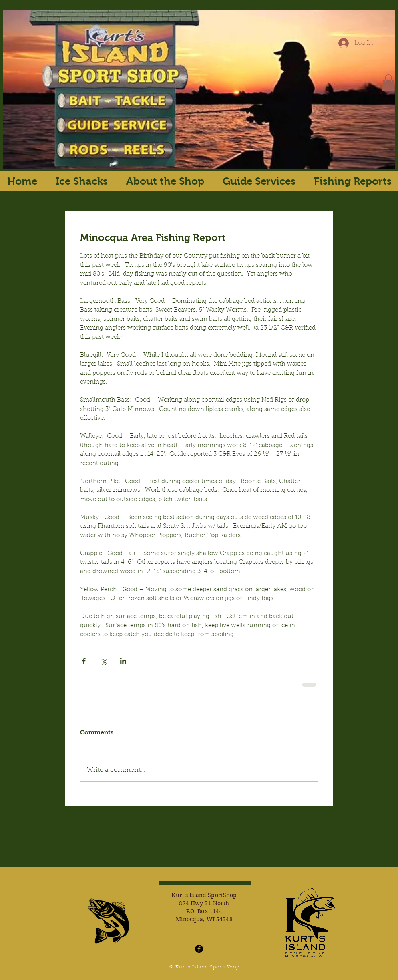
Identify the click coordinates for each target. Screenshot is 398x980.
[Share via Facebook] (84, 661)
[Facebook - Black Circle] (199, 949)
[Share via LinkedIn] (123, 661)
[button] (388, 83)
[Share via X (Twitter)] (104, 661)
